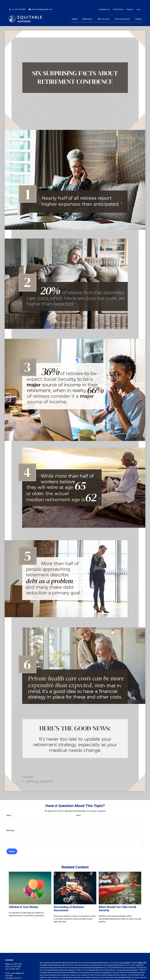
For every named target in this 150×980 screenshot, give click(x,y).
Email (78, 808)
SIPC (145, 956)
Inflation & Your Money (23, 900)
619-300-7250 (16, 957)
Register (130, 2)
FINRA (140, 956)
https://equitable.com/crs (49, 973)
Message (10, 823)
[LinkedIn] (10, 2)
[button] (75, 12)
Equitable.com (104, 2)
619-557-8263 (19, 2)
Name (9, 808)
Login (139, 2)
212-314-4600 (124, 956)
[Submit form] (12, 844)
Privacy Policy (118, 2)
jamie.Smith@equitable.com (41, 2)
